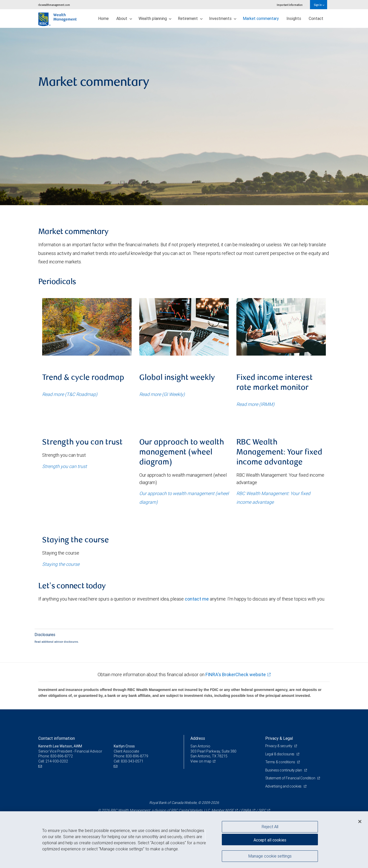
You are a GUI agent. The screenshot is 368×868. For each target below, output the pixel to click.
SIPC (262, 810)
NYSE (229, 810)
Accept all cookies (270, 840)
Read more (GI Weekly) (162, 394)
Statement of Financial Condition (291, 778)
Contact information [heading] (57, 738)
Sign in (319, 5)
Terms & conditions (281, 762)
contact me (197, 599)
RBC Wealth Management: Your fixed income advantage (273, 498)
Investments (223, 18)
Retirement (190, 18)
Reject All (270, 827)
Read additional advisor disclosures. (57, 642)
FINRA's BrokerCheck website (236, 675)
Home (103, 18)
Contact (316, 18)
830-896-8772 (62, 756)
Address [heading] (198, 738)
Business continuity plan (284, 770)
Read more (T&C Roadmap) (70, 394)
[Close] (360, 822)
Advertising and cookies (284, 786)
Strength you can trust (65, 466)
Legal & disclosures (280, 754)
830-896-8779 (137, 756)
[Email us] (41, 766)
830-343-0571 (132, 761)
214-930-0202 (57, 761)
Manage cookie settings (270, 856)
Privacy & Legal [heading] (279, 738)
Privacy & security (279, 746)
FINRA (246, 810)
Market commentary (261, 18)
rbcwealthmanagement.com (54, 5)
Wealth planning (155, 18)
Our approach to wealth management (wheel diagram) (184, 498)
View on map (201, 761)
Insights (294, 18)
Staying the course (61, 564)
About (124, 18)
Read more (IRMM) (255, 404)
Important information (290, 5)
